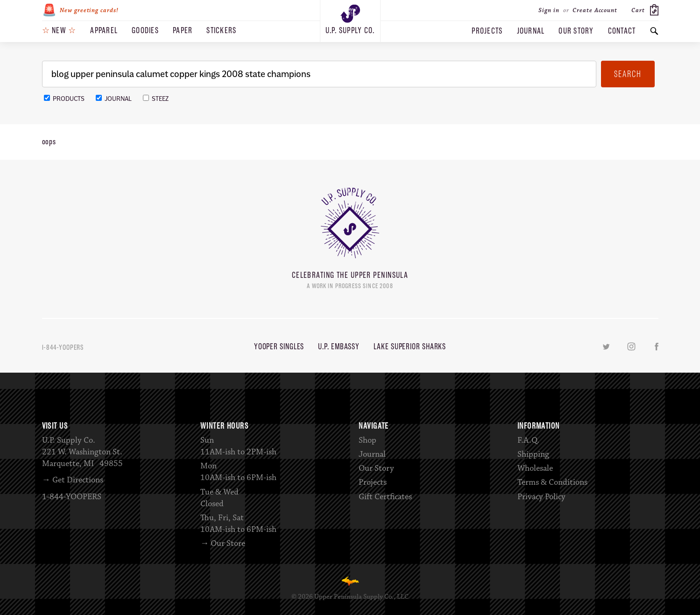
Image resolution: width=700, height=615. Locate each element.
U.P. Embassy (339, 346)
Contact (622, 31)
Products (64, 99)
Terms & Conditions (552, 482)
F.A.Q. (528, 440)
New (59, 30)
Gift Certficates (385, 497)
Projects (487, 31)
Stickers (221, 30)
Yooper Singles (279, 346)
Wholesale (535, 468)
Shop (368, 440)
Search (628, 74)
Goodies (145, 30)
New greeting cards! (80, 10)
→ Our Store (223, 544)
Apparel (104, 30)
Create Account (595, 10)
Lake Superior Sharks (410, 346)
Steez (156, 99)
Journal (531, 31)
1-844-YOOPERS (63, 347)
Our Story (576, 31)
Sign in (549, 10)
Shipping (533, 454)
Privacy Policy (541, 497)
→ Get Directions (73, 480)
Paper (183, 30)
